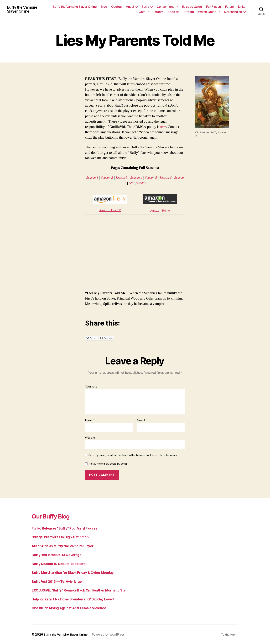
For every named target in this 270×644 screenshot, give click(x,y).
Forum (230, 7)
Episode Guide (192, 7)
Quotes (116, 7)
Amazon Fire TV (110, 210)
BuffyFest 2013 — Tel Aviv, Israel (60, 581)
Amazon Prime (160, 210)
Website (90, 438)
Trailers (158, 12)
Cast (142, 12)
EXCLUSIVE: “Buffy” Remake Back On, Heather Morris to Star (84, 590)
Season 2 (111, 178)
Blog (104, 7)
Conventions (165, 7)
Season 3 (126, 178)
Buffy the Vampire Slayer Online (24, 9)
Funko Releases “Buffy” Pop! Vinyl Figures (68, 528)
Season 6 (173, 178)
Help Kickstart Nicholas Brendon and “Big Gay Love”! (77, 599)
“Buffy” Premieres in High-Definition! (63, 537)
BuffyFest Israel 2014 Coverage (59, 555)
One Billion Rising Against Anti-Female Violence (72, 608)
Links (242, 7)
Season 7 (125, 183)
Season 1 (95, 178)
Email (141, 421)
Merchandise (233, 12)
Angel (130, 7)
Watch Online (207, 12)
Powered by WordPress (112, 634)
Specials (173, 12)
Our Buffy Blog (54, 516)
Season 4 (142, 178)
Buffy (145, 7)
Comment (91, 386)
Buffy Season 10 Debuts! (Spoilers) (62, 564)
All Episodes (143, 183)
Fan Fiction (214, 7)
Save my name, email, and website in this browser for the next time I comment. (134, 455)
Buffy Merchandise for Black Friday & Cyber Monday (77, 572)
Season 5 (157, 178)
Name (90, 421)
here (163, 127)
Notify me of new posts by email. (108, 464)
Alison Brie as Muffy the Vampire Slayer (66, 546)
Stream (189, 12)
